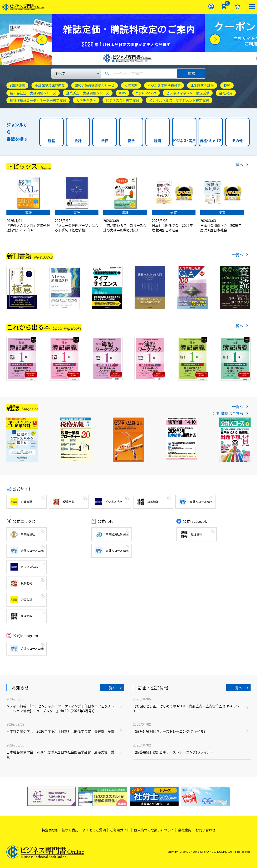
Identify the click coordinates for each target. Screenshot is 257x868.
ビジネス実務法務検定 (164, 85)
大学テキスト (86, 100)
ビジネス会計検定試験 (123, 100)
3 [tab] (123, 61)
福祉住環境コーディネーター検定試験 (38, 100)
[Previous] (42, 39)
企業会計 (26, 502)
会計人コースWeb (201, 502)
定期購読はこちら (228, 413)
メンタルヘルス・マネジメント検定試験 (179, 100)
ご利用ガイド (120, 830)
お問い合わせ (206, 830)
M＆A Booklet (146, 93)
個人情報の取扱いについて (154, 830)
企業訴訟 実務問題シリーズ (88, 93)
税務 (227, 85)
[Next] (215, 39)
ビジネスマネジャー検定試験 (188, 93)
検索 (191, 73)
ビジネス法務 (114, 502)
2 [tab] (118, 61)
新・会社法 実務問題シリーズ (33, 93)
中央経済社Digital (117, 534)
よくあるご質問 (94, 830)
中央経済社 (28, 534)
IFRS (122, 93)
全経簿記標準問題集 (50, 85)
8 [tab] (146, 61)
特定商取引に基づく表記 (60, 830)
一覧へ (238, 165)
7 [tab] (142, 61)
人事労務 (131, 85)
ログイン (211, 6)
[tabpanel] (128, 40)
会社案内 (185, 830)
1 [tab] (113, 61)
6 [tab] (137, 61)
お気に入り (238, 6)
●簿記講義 (17, 85)
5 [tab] (132, 61)
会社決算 (226, 93)
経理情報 (153, 502)
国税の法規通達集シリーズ (95, 85)
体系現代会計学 (202, 85)
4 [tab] (127, 61)
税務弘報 (69, 502)
